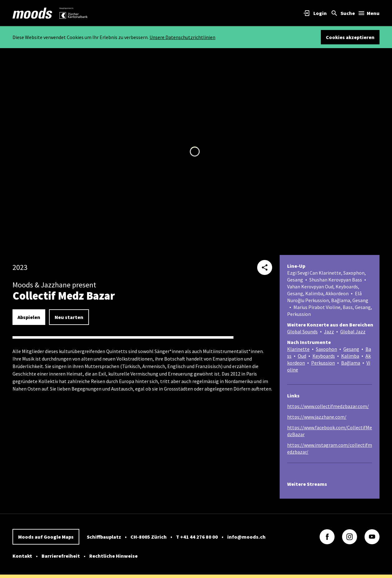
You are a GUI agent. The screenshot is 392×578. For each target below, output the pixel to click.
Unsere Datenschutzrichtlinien (182, 37)
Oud (302, 356)
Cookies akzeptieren (350, 37)
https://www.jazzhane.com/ (317, 417)
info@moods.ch (246, 537)
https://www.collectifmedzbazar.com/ (328, 406)
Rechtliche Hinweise (113, 556)
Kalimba (350, 356)
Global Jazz (353, 331)
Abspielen (29, 317)
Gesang (351, 349)
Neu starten (69, 317)
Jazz (329, 331)
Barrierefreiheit (61, 556)
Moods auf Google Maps (46, 537)
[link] (32, 13)
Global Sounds (302, 331)
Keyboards (324, 356)
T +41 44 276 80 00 (197, 537)
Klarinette (298, 349)
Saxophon (326, 349)
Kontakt (22, 556)
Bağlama (351, 363)
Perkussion (323, 363)
